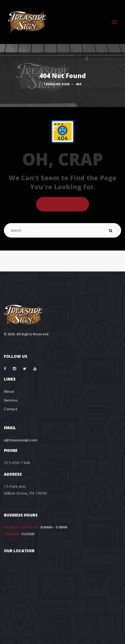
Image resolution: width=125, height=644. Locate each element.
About (9, 391)
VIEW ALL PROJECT (63, 204)
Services (11, 400)
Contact (11, 409)
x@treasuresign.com (20, 440)
